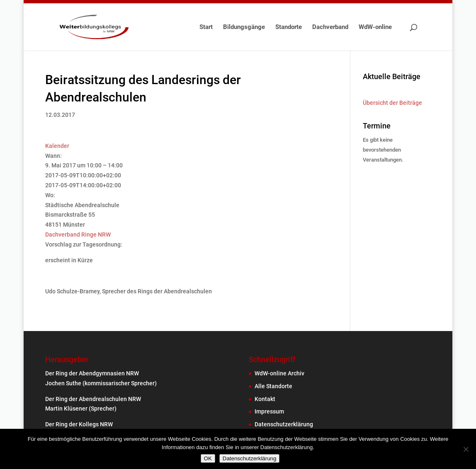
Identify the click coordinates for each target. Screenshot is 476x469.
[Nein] (466, 449)
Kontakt (265, 399)
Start (206, 27)
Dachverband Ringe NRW (78, 234)
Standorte (289, 27)
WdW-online (375, 27)
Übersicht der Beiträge (392, 103)
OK (208, 458)
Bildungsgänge (244, 27)
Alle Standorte (273, 386)
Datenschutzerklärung (284, 424)
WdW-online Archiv (279, 373)
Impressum (269, 411)
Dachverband (330, 27)
